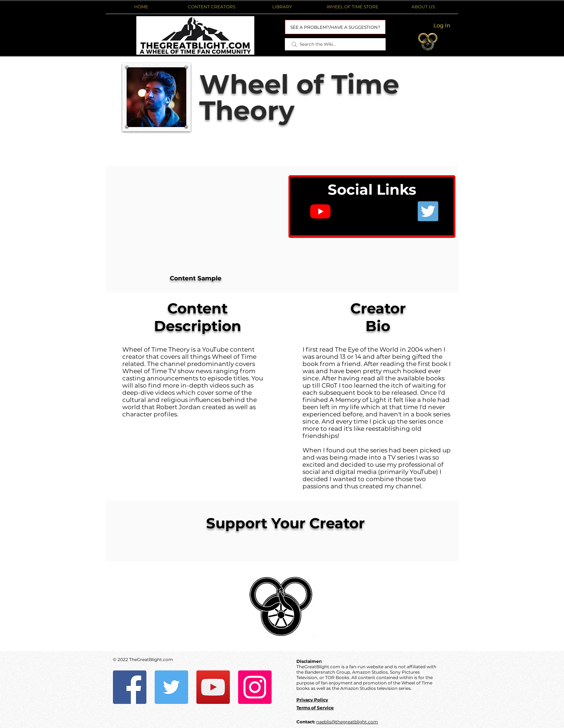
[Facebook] (130, 687)
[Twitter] (171, 687)
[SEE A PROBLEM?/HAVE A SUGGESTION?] (335, 27)
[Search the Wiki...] (335, 44)
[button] (211, 7)
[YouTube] (213, 687)
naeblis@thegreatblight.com (347, 722)
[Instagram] (255, 687)
